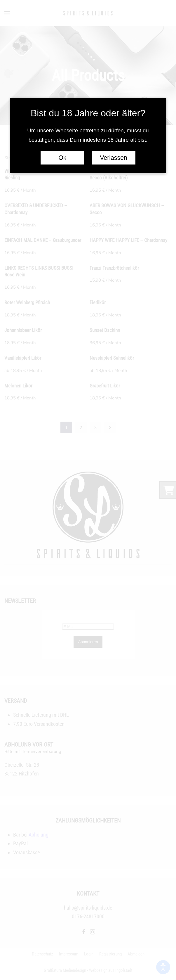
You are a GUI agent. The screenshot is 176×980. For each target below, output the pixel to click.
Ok (62, 158)
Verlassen (114, 158)
